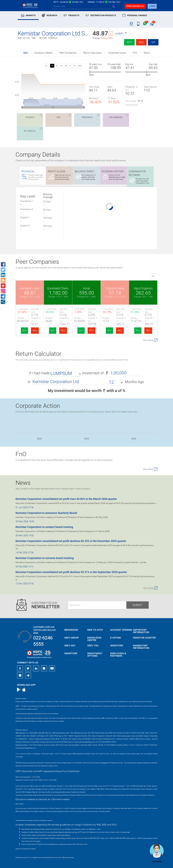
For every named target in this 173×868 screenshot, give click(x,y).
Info (26, 53)
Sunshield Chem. (58, 288)
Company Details (43, 53)
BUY (24, 330)
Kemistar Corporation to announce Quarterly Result (46, 513)
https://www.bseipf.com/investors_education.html (31, 814)
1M (61, 66)
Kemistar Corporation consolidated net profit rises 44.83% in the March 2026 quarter (66, 499)
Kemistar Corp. (30, 288)
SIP (153, 42)
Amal (86, 288)
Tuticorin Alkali (115, 288)
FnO (135, 53)
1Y (70, 66)
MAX (80, 66)
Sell (141, 42)
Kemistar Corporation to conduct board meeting (44, 527)
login (152, 6)
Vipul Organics (143, 288)
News (147, 53)
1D (52, 66)
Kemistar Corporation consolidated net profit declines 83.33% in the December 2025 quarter (71, 541)
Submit (138, 605)
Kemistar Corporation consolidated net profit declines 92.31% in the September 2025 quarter (71, 572)
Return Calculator (92, 53)
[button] (121, 33)
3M (66, 66)
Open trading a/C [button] (135, 6)
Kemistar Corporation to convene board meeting (45, 558)
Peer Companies (68, 53)
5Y (75, 66)
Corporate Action (117, 53)
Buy (129, 42)
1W (57, 66)
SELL (35, 330)
